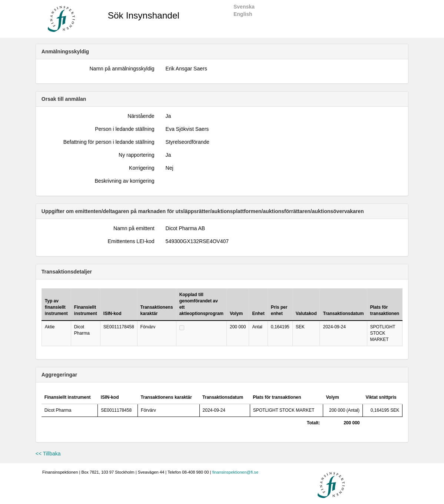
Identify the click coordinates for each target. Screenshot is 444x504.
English (243, 14)
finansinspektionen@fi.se (236, 472)
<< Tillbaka (48, 454)
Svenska (244, 7)
